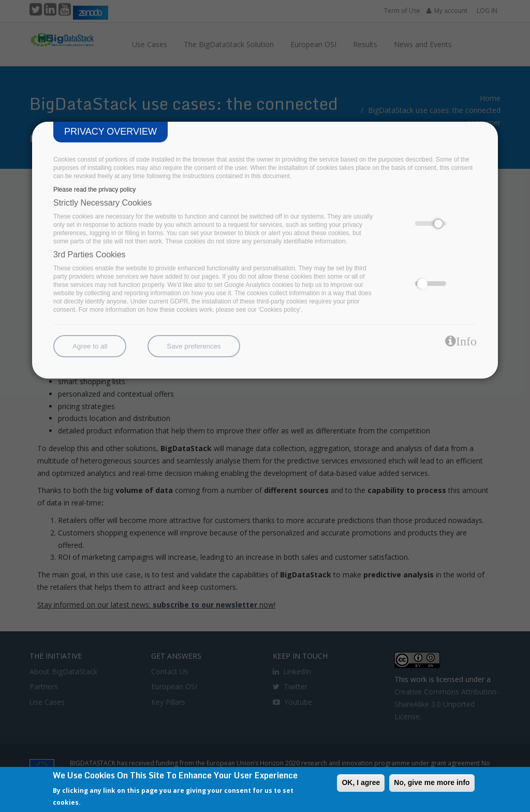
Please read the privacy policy (94, 190)
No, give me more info (432, 782)
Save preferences (194, 346)
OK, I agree (361, 782)
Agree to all (90, 346)
